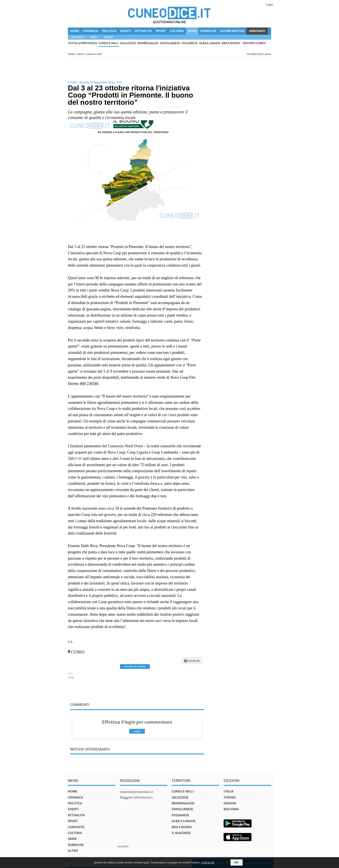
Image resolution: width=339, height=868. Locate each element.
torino (230, 797)
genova (230, 803)
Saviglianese (170, 43)
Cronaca (91, 31)
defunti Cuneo (254, 43)
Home (74, 31)
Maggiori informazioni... (137, 797)
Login (270, 4)
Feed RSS (123, 846)
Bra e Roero (231, 43)
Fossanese (190, 43)
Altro (73, 851)
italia (229, 791)
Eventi (126, 31)
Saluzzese (128, 43)
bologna (231, 809)
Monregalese (148, 43)
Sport (161, 31)
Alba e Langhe (210, 43)
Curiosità (76, 827)
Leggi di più (208, 863)
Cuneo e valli (109, 43)
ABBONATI (257, 31)
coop (71, 677)
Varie (192, 31)
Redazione (130, 781)
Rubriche (208, 31)
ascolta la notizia (135, 666)
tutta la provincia (82, 43)
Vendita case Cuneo (259, 54)
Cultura (177, 31)
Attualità (143, 31)
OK (237, 862)
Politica (109, 31)
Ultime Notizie (232, 31)
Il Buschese (181, 833)
